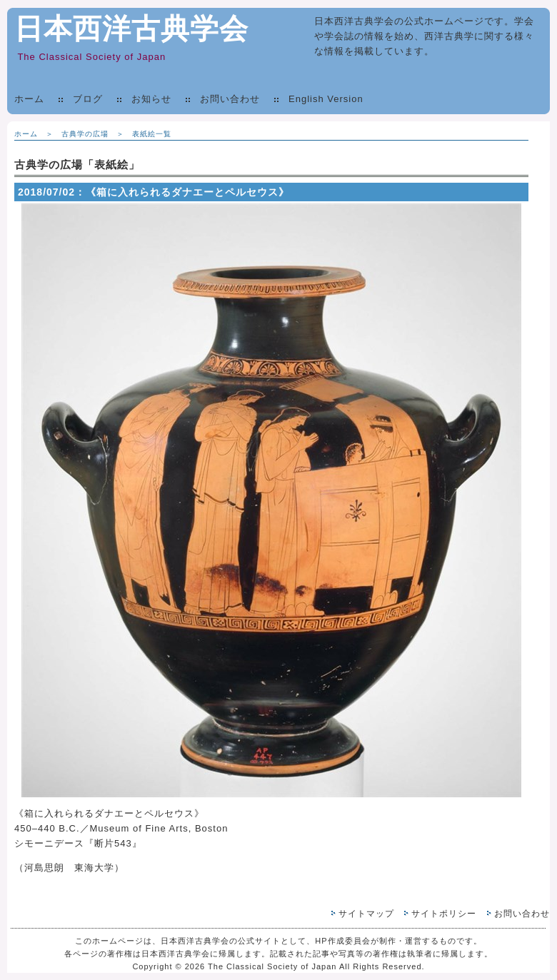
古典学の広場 (85, 134)
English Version (326, 99)
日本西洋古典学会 (131, 29)
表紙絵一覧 (152, 134)
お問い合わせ (230, 99)
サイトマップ (366, 914)
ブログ (88, 99)
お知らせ (151, 99)
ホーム (29, 99)
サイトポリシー (444, 914)
